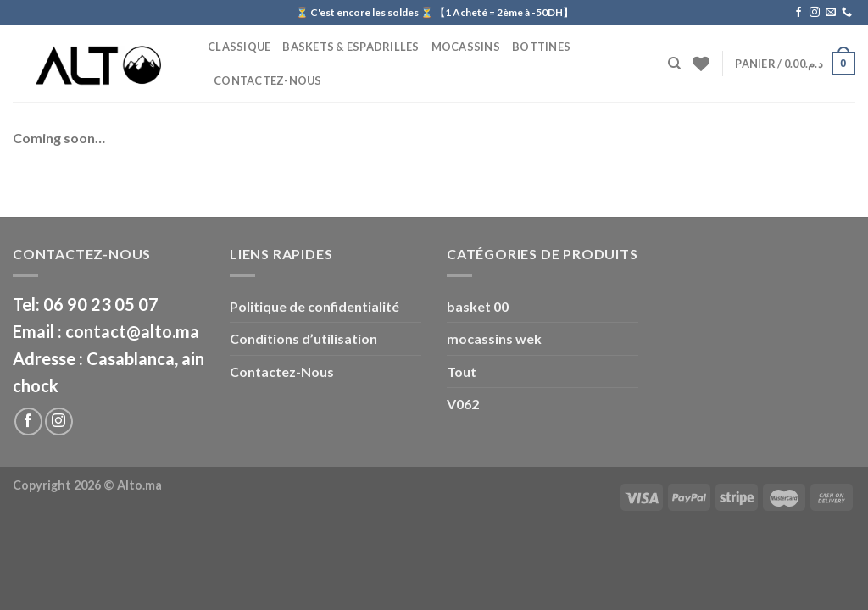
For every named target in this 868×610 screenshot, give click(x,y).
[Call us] (847, 13)
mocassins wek (494, 338)
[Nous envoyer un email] (831, 13)
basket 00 (478, 306)
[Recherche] (674, 64)
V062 (463, 404)
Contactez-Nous (268, 80)
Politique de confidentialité (314, 306)
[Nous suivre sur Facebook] (798, 13)
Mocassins (466, 47)
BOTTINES (541, 47)
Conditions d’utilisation (303, 338)
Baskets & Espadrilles (351, 47)
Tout (462, 372)
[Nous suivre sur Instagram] (815, 13)
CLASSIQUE (239, 47)
